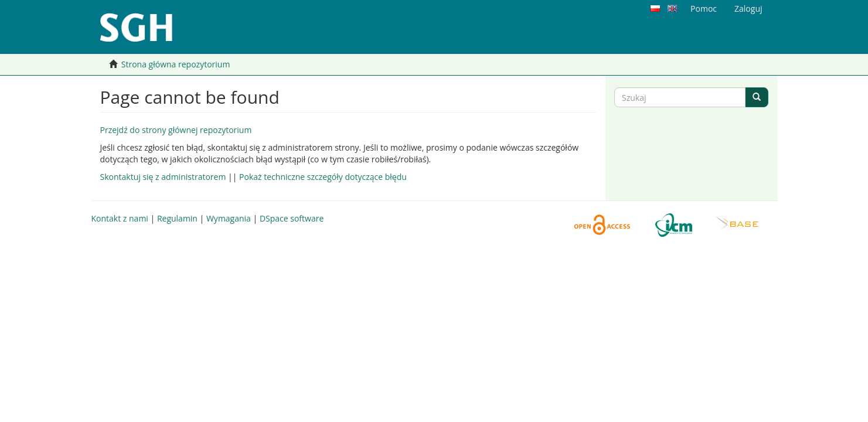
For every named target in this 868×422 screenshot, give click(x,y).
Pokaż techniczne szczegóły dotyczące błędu (323, 177)
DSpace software (292, 218)
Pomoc (704, 8)
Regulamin (177, 218)
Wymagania (229, 218)
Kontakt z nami (120, 218)
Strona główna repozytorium (176, 64)
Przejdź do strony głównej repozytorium (176, 130)
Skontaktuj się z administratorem (163, 177)
